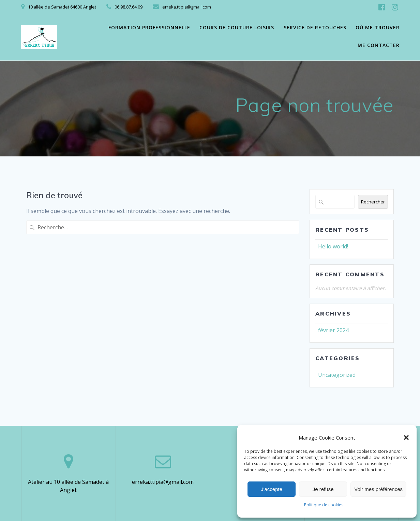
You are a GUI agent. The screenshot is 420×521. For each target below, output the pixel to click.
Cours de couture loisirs (237, 27)
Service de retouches (315, 27)
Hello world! (333, 246)
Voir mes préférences (378, 489)
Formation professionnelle (149, 27)
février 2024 (333, 330)
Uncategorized (337, 375)
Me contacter (379, 45)
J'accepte (272, 489)
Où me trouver (378, 27)
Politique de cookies (324, 505)
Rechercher (373, 202)
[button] (406, 438)
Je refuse (323, 489)
